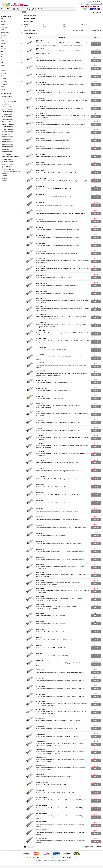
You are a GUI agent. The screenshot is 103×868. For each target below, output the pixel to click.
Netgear (4, 73)
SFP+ (45, 24)
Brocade (4, 35)
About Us (4, 176)
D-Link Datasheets (7, 117)
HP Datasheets (6, 134)
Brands (49, 858)
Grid (34, 30)
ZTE (2, 87)
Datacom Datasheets (8, 119)
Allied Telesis (5, 27)
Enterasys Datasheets (8, 124)
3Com (3, 19)
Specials (29, 858)
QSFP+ (26, 24)
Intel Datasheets (6, 139)
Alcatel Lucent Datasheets (9, 102)
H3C (3, 60)
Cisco (3, 41)
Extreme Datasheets (7, 127)
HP (2, 62)
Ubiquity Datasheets (7, 164)
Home (3, 9)
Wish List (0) (11, 9)
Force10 (4, 54)
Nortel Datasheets (7, 152)
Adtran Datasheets (7, 99)
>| (32, 847)
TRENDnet (4, 84)
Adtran (3, 22)
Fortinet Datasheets (7, 132)
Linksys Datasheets (7, 144)
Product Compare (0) (30, 33)
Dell (2, 46)
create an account (96, 4)
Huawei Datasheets (7, 137)
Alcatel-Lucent (5, 24)
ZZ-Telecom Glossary (8, 169)
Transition (4, 81)
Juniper (3, 68)
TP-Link (3, 79)
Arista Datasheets (7, 107)
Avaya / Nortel (5, 33)
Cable (64, 27)
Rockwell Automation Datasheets (11, 157)
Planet (3, 76)
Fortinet (3, 57)
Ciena (3, 38)
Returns (54, 858)
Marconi (4, 71)
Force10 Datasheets (7, 129)
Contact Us (5, 178)
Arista (3, 30)
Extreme (4, 49)
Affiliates (35, 858)
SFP (25, 27)
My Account (21, 9)
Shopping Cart (31, 9)
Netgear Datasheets (7, 149)
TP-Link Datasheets (7, 159)
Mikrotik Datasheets (7, 147)
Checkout (41, 9)
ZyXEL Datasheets (7, 167)
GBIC (45, 27)
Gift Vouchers (42, 858)
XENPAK (85, 24)
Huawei (3, 65)
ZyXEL (3, 90)
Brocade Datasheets (7, 112)
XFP (64, 24)
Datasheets (60, 858)
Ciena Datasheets (7, 114)
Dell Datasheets (6, 122)
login (88, 4)
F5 (2, 52)
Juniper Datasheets (7, 142)
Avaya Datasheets (7, 109)
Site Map (4, 181)
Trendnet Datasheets (8, 162)
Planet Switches (6, 154)
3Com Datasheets (7, 97)
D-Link (3, 43)
